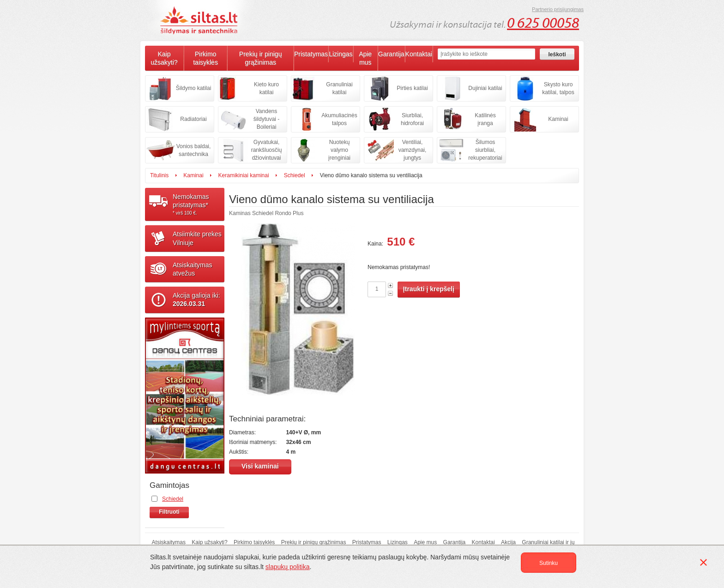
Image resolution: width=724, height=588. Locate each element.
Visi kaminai (260, 466)
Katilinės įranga (485, 119)
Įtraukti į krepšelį (429, 289)
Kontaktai (419, 54)
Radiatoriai (193, 119)
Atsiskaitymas (169, 542)
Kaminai (558, 119)
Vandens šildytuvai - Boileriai (267, 119)
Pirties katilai (412, 88)
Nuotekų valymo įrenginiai (339, 150)
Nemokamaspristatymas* (199, 204)
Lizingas (341, 54)
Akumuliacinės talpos (339, 119)
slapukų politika (288, 567)
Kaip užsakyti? (164, 58)
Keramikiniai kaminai (244, 175)
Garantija (391, 54)
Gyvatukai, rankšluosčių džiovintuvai (267, 150)
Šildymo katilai (194, 88)
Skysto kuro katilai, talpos (558, 88)
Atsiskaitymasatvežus (193, 269)
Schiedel (295, 175)
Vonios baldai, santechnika (194, 150)
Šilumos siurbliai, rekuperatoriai (485, 150)
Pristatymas (311, 54)
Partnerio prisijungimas (558, 9)
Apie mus (365, 58)
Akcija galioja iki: (196, 300)
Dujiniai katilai (485, 88)
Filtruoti (169, 512)
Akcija (508, 542)
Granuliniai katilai (339, 88)
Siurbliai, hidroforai (412, 119)
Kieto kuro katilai (266, 88)
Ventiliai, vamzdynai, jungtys (413, 150)
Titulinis (159, 175)
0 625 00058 (543, 23)
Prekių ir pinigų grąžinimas (261, 58)
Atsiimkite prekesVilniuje (197, 238)
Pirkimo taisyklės (205, 58)
